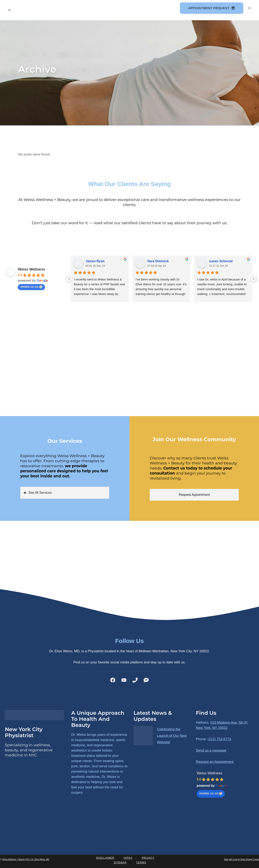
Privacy (148, 858)
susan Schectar (221, 261)
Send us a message (211, 750)
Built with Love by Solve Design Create (242, 859)
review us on (31, 287)
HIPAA (128, 858)
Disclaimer (105, 858)
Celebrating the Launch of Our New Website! (172, 736)
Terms (141, 862)
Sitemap (120, 862)
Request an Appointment (215, 762)
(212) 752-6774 (220, 739)
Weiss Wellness (31, 269)
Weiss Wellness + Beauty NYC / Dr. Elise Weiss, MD (26, 859)
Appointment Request (211, 8)
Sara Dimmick (158, 261)
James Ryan (95, 261)
